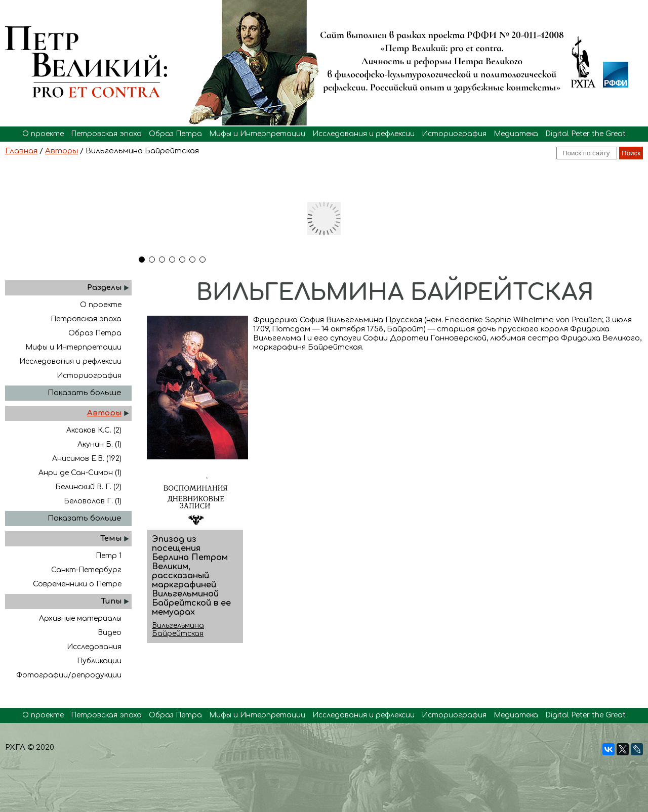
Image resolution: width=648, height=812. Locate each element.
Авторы (62, 151)
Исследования (94, 647)
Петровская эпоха (106, 134)
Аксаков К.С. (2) (94, 430)
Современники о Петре (77, 584)
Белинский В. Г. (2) (88, 487)
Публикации (99, 661)
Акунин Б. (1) (99, 444)
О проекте (43, 134)
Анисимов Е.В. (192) (87, 459)
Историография (454, 134)
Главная (21, 151)
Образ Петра (175, 134)
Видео (110, 633)
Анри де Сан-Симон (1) (80, 473)
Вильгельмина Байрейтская (178, 630)
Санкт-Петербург (86, 570)
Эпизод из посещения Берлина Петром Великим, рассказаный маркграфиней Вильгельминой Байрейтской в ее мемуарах (191, 576)
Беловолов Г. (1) (93, 501)
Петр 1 (109, 556)
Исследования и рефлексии (363, 134)
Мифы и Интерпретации (257, 134)
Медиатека (516, 134)
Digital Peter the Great (585, 134)
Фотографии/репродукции (69, 675)
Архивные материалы (80, 618)
